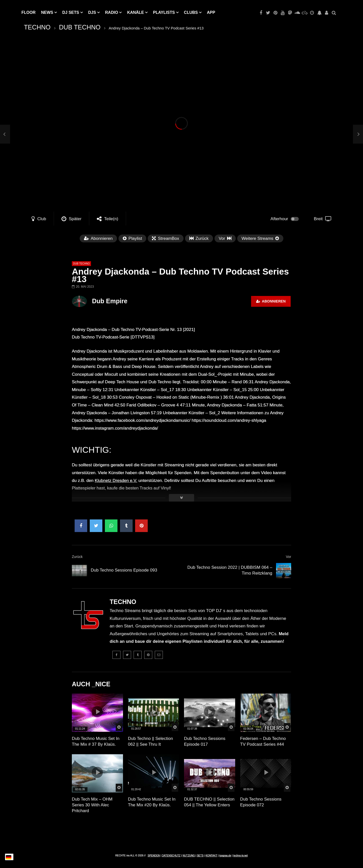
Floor (28, 12)
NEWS (47, 12)
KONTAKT (211, 856)
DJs (92, 12)
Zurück (77, 557)
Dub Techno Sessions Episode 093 (124, 570)
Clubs (191, 12)
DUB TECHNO (80, 27)
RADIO (112, 12)
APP (211, 12)
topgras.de (225, 856)
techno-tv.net (240, 856)
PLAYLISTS (164, 12)
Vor (289, 557)
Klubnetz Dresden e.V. (116, 481)
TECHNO (37, 27)
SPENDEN (154, 856)
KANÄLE (135, 12)
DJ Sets (71, 12)
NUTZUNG (189, 856)
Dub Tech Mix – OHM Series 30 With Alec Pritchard (92, 805)
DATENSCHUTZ (171, 856)
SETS (200, 856)
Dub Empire (110, 301)
